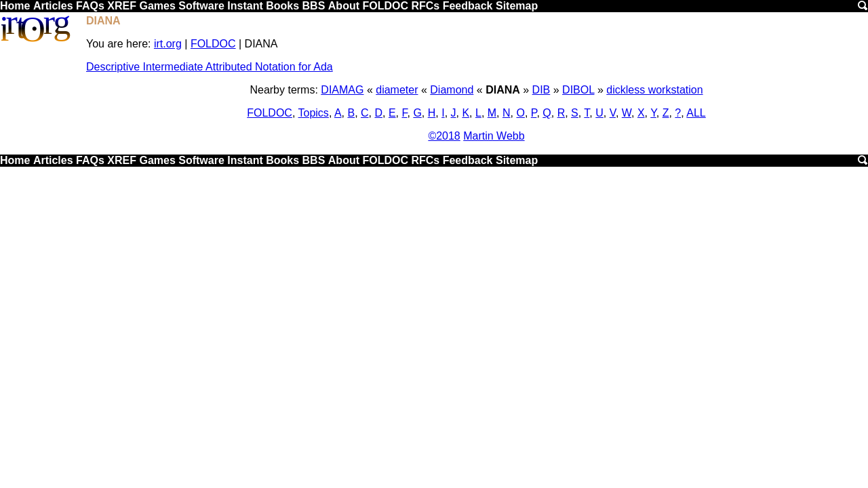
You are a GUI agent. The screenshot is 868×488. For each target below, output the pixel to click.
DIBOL (578, 90)
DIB (541, 90)
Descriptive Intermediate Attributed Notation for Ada (210, 67)
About (344, 6)
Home (15, 6)
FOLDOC (385, 6)
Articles (53, 6)
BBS (314, 6)
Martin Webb (494, 136)
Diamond (452, 90)
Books (282, 6)
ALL (696, 113)
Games (157, 6)
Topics (314, 113)
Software (201, 6)
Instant (245, 6)
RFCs (425, 6)
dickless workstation (654, 90)
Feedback (468, 6)
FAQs (90, 6)
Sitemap (517, 6)
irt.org (168, 44)
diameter (397, 90)
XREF (122, 6)
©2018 (444, 136)
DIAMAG (342, 90)
